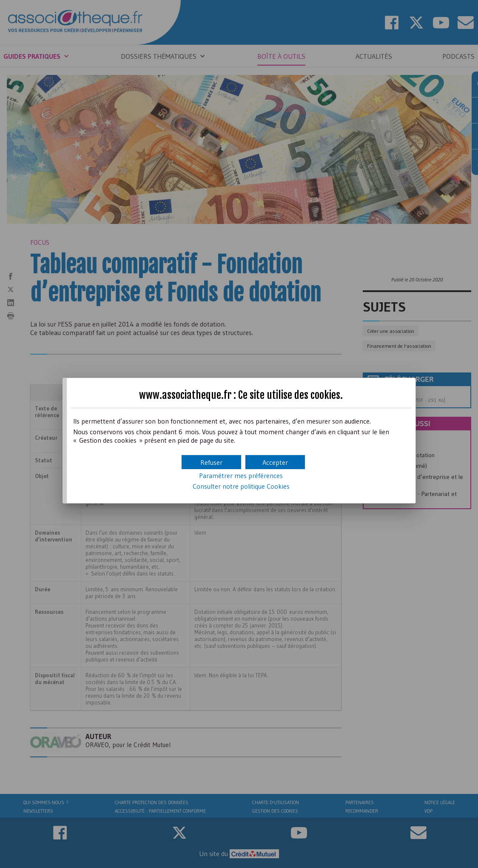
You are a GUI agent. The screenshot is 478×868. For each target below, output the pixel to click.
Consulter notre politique (241, 486)
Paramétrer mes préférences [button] (241, 476)
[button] (275, 462)
